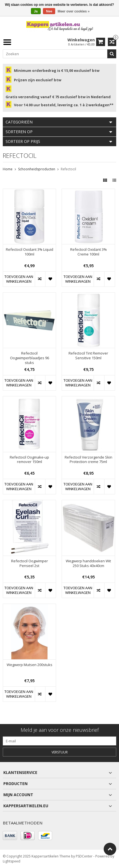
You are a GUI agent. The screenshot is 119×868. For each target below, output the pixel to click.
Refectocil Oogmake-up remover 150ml (29, 460)
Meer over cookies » (74, 11)
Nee (49, 11)
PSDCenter (84, 856)
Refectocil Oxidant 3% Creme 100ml (88, 252)
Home (8, 169)
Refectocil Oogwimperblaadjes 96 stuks (30, 358)
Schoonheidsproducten (37, 169)
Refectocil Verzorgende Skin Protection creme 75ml (88, 460)
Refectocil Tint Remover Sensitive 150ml (88, 356)
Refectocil (68, 169)
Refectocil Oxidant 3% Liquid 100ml (30, 252)
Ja (36, 11)
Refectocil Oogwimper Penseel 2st (30, 563)
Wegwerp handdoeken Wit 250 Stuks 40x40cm (88, 563)
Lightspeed (12, 861)
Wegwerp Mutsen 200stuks (30, 665)
